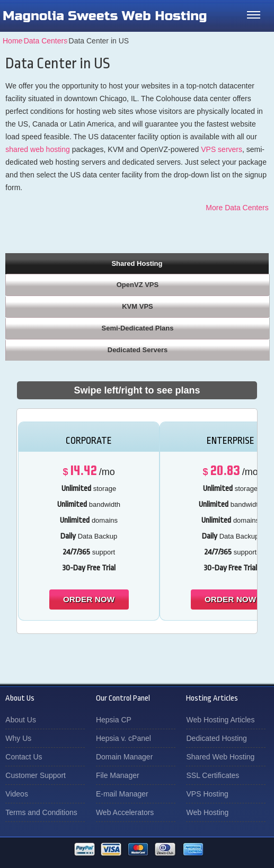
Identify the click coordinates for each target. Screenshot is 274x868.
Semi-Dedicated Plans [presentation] (138, 328)
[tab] (137, 263)
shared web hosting (37, 149)
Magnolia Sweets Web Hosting (105, 16)
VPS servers (222, 149)
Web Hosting (207, 812)
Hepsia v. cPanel (123, 738)
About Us (21, 720)
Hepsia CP (114, 720)
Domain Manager (124, 757)
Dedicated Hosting (216, 738)
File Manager (118, 775)
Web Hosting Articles (220, 720)
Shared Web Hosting (220, 757)
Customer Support (36, 775)
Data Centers (46, 41)
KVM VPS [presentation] (138, 306)
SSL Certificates (213, 775)
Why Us (18, 738)
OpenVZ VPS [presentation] (138, 285)
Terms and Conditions (41, 812)
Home (12, 41)
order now (89, 599)
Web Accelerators (125, 812)
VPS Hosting (207, 794)
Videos (17, 794)
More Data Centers (237, 208)
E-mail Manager (122, 794)
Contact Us (24, 757)
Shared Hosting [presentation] (137, 263)
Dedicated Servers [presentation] (138, 350)
